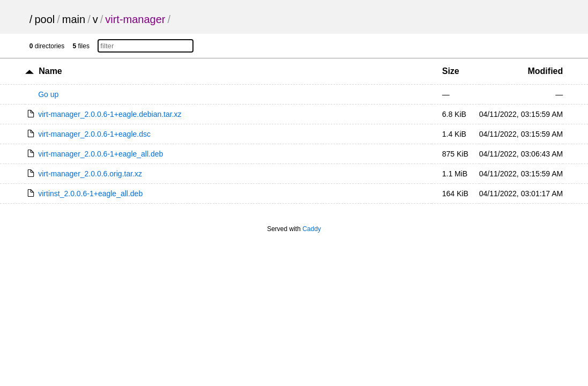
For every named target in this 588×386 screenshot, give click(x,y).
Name (50, 71)
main (74, 19)
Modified (545, 71)
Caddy (312, 229)
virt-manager (135, 19)
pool (44, 19)
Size (451, 71)
